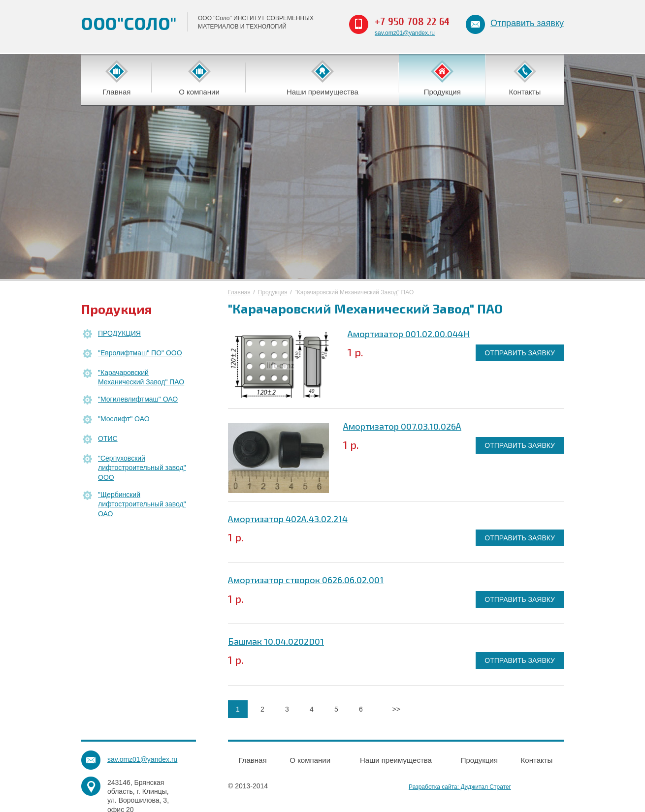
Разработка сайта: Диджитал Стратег (460, 787)
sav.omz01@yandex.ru (405, 33)
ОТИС (108, 438)
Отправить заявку (527, 23)
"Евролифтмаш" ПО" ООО (140, 353)
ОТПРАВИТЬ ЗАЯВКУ (520, 353)
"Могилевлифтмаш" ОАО (138, 399)
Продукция (273, 292)
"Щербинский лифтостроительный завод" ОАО (142, 504)
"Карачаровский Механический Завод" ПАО (141, 377)
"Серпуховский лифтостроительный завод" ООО (142, 468)
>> (396, 709)
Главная (239, 292)
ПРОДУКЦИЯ (119, 333)
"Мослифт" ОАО (124, 419)
